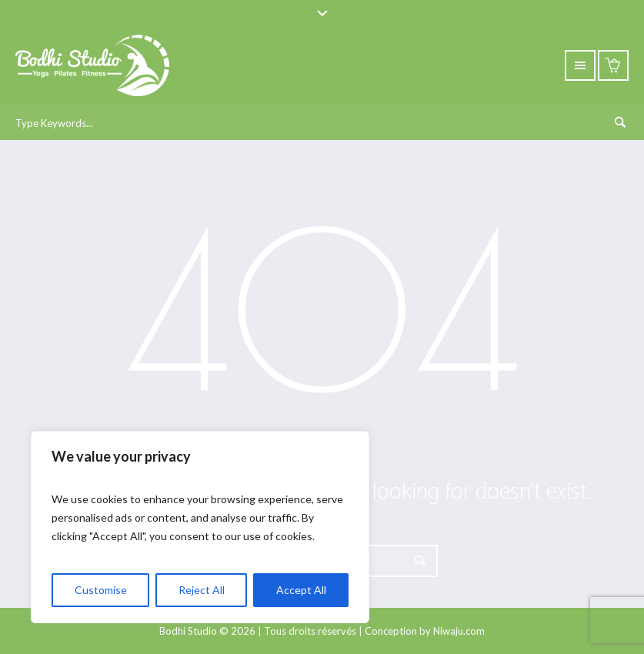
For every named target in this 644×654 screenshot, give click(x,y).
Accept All (301, 590)
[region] (200, 527)
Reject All (202, 590)
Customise (101, 590)
